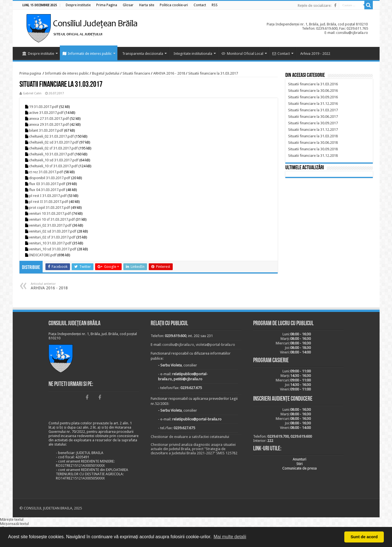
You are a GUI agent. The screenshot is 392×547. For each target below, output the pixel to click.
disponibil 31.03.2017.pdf (50, 178)
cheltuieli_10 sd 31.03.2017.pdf (54, 160)
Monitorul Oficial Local (242, 54)
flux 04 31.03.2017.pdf (47, 190)
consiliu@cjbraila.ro (178, 345)
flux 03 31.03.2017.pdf (47, 184)
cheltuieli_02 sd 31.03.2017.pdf (54, 142)
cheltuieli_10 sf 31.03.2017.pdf (53, 166)
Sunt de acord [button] (364, 537)
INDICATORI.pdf (43, 255)
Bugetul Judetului (106, 73)
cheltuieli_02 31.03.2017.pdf (51, 136)
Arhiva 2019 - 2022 (315, 54)
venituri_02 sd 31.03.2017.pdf (53, 231)
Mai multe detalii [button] (230, 537)
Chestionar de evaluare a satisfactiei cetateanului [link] (190, 437)
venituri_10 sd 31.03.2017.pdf (53, 249)
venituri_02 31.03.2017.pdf (50, 225)
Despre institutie (38, 54)
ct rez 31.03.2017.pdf (46, 172)
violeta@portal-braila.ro (215, 345)
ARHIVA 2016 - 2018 (169, 73)
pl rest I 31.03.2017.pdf (48, 196)
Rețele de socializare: (315, 6)
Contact (281, 54)
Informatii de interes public (87, 54)
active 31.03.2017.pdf (46, 113)
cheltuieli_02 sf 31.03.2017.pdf (53, 148)
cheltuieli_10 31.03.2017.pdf (51, 154)
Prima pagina (30, 73)
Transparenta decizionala (143, 54)
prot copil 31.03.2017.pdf (50, 208)
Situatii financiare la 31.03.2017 (213, 73)
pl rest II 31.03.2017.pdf (49, 202)
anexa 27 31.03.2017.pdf (49, 119)
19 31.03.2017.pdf (44, 107)
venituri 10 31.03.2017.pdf (50, 213)
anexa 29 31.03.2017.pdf (49, 124)
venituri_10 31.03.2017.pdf (50, 243)
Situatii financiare (136, 73)
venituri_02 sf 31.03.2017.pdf (52, 237)
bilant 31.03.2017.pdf (46, 130)
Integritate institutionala (193, 54)
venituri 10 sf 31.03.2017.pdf (52, 219)
